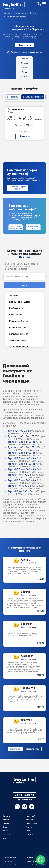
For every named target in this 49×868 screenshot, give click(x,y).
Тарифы (6, 823)
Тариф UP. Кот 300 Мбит (21, 486)
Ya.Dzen (32, 807)
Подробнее (25, 136)
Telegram (24, 807)
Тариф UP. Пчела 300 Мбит (22, 469)
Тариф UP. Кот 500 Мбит (21, 491)
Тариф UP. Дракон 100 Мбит (23, 442)
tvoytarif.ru (13, 5)
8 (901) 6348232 (26, 795)
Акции (29, 827)
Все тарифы (13, 97)
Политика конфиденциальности (33, 859)
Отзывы (6, 827)
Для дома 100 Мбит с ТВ (21, 436)
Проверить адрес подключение (26, 52)
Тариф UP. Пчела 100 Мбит (22, 458)
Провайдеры (32, 823)
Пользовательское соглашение (11, 859)
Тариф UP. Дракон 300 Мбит (23, 453)
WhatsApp (17, 807)
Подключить (24, 45)
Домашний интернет (33, 97)
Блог (5, 838)
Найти (24, 285)
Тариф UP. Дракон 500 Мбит (23, 464)
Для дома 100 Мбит (18, 431)
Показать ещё (15, 749)
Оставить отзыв (33, 749)
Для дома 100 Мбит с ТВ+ (22, 447)
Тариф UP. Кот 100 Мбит (21, 475)
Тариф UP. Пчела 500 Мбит (22, 480)
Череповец (9, 8)
